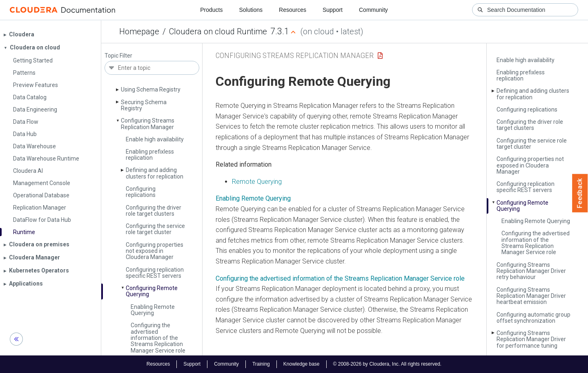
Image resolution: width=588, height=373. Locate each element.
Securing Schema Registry (144, 105)
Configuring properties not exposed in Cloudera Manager (155, 251)
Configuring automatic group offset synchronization (533, 318)
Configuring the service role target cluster (155, 229)
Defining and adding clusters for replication (155, 173)
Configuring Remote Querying (152, 291)
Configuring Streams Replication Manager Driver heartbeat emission (531, 296)
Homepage (139, 31)
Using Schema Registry (151, 89)
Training (261, 364)
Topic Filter (118, 56)
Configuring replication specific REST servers (155, 273)
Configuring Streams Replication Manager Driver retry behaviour (531, 271)
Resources (293, 10)
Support (333, 10)
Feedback (580, 193)
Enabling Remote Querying (153, 310)
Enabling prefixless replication (150, 155)
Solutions (251, 10)
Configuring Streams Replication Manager (148, 124)
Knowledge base (302, 364)
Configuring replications (141, 192)
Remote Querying (257, 182)
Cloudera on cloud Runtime (218, 31)
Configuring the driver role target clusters (154, 211)
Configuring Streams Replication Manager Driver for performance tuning (531, 339)
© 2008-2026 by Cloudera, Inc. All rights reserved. (388, 364)
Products (211, 10)
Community (373, 10)
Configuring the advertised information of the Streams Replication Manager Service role (158, 338)
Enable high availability (155, 139)
